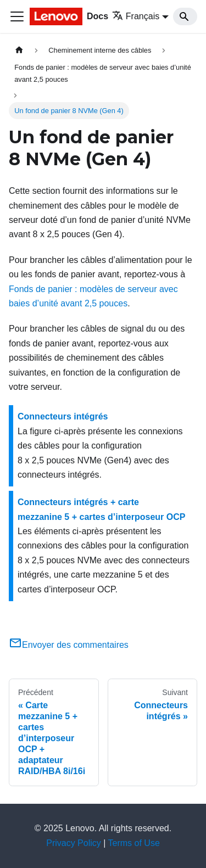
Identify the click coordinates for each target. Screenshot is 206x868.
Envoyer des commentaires (69, 645)
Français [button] (136, 16)
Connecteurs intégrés (63, 416)
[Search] (185, 16)
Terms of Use (134, 843)
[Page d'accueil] (19, 50)
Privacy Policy (74, 843)
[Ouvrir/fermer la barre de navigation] (17, 16)
